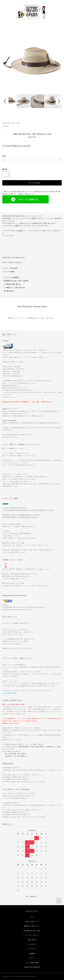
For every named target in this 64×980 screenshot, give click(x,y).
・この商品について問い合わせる (14, 288)
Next (59, 101)
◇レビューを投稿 (8, 272)
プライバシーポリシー (32, 935)
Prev (5, 101)
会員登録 (32, 953)
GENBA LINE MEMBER (32, 967)
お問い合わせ (32, 940)
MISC (18, 123)
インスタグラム (32, 944)
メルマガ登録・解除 (32, 963)
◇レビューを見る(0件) (10, 268)
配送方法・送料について (32, 926)
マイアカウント (32, 949)
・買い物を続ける (8, 291)
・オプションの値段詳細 (11, 277)
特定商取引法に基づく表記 (32, 931)
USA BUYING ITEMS (8, 123)
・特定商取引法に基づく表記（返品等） (16, 281)
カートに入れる (32, 183)
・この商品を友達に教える (11, 284)
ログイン (32, 958)
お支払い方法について (32, 921)
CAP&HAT (5, 126)
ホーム (32, 917)
